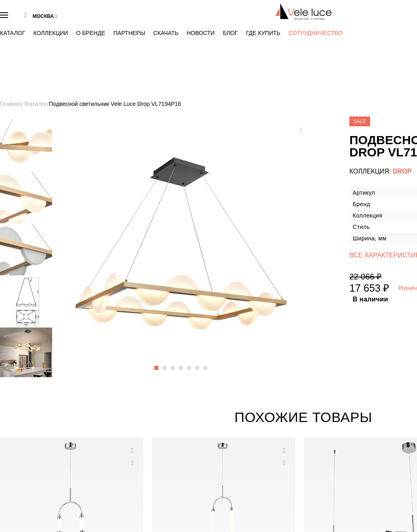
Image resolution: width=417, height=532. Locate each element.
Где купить (182, 21)
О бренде (70, 21)
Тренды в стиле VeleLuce (35, 454)
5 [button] (134, 236)
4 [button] (129, 236)
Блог (161, 21)
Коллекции (44, 21)
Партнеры (95, 21)
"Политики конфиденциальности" (367, 498)
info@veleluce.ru (325, 443)
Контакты (20, 465)
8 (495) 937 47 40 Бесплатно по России (347, 432)
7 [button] (145, 236)
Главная (19, 67)
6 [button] (140, 236)
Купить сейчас (377, 209)
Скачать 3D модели (30, 488)
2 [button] (119, 236)
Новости (142, 21)
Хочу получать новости (379, 488)
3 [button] (124, 236)
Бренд (17, 443)
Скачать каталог (27, 477)
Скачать (119, 21)
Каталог (20, 21)
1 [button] (113, 236)
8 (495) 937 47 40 (344, 10)
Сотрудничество (216, 21)
